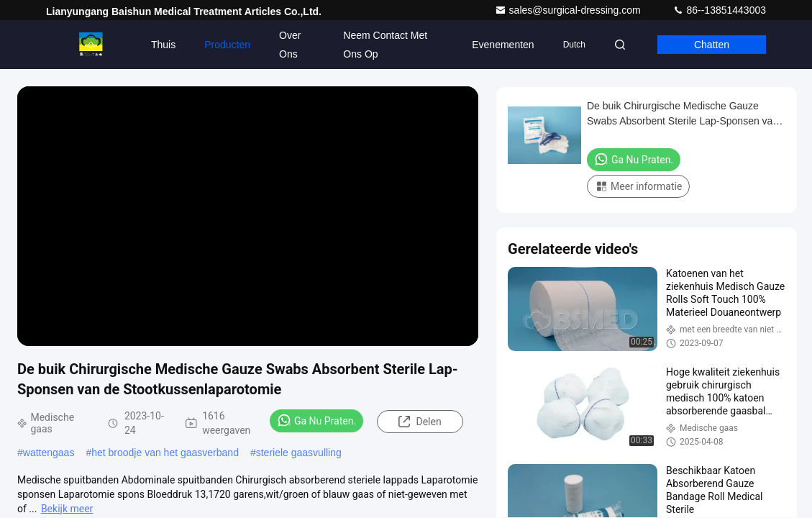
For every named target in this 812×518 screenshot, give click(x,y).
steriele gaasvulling (299, 453)
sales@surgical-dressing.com (569, 10)
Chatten (712, 45)
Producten (227, 45)
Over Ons (290, 45)
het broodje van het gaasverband (165, 453)
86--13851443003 (719, 10)
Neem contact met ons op (385, 45)
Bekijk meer (67, 509)
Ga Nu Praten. (316, 420)
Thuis (163, 45)
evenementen (503, 45)
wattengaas (49, 453)
